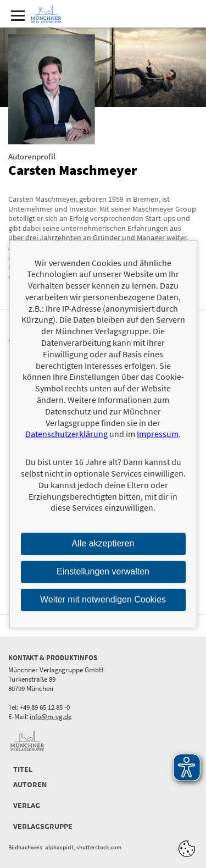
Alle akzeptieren (103, 543)
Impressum (158, 434)
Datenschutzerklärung (66, 434)
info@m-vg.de (51, 717)
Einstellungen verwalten (103, 571)
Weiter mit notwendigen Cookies (103, 599)
